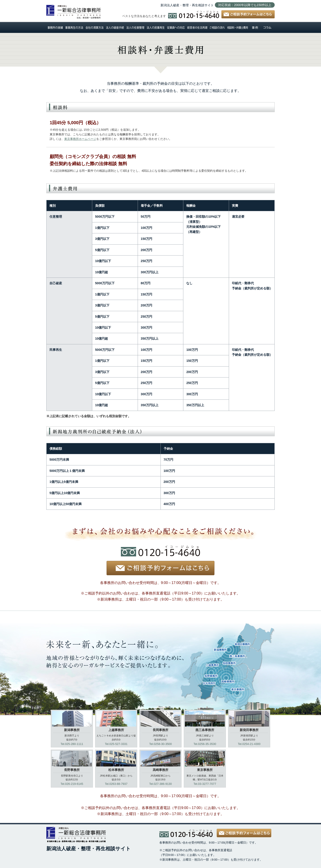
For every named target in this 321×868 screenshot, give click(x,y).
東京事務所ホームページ (80, 139)
